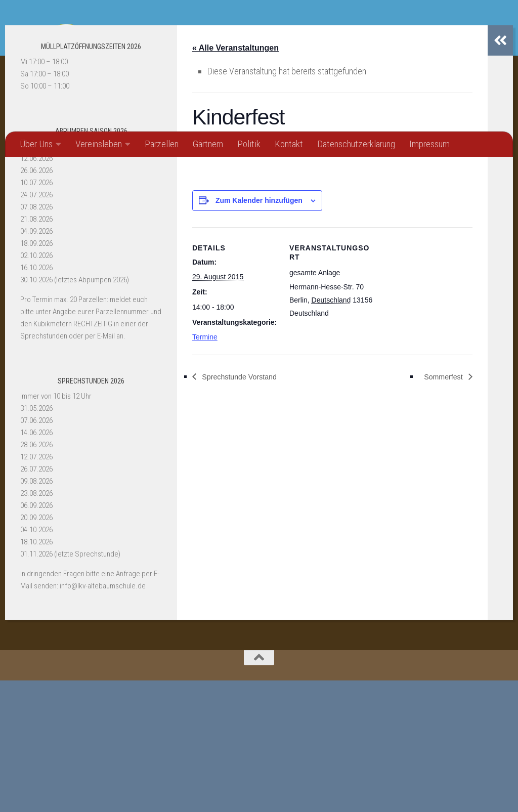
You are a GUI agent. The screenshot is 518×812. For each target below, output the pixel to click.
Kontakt (289, 144)
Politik (249, 144)
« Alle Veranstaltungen (235, 179)
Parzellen (162, 144)
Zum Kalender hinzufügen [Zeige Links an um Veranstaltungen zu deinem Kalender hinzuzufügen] (259, 332)
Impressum (429, 144)
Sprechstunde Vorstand (245, 509)
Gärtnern (208, 144)
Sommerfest (440, 509)
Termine (205, 469)
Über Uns (36, 144)
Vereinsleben (99, 144)
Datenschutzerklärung (356, 144)
